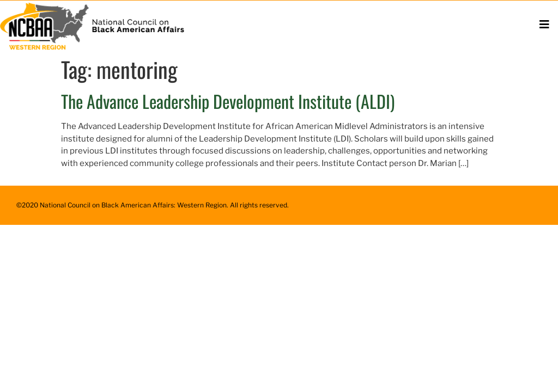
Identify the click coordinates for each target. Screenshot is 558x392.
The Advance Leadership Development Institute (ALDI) (228, 101)
